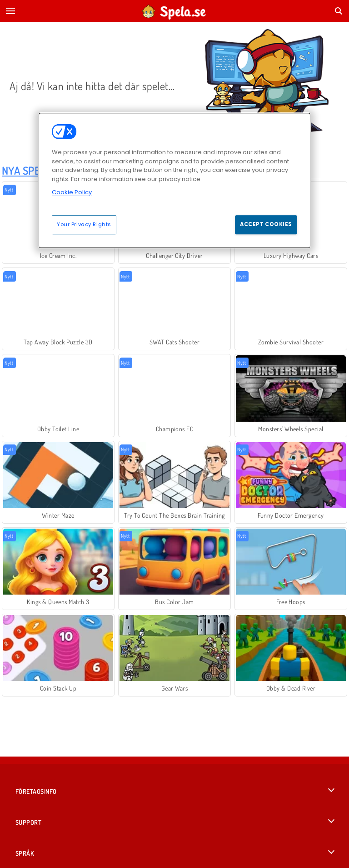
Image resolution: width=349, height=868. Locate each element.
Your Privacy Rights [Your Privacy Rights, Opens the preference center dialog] (84, 224)
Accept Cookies (266, 224)
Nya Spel (24, 170)
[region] (174, 180)
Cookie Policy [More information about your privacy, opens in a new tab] (72, 192)
